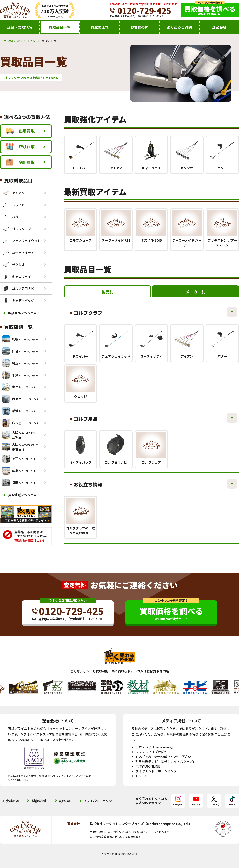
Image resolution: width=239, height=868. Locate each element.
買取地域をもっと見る (24, 495)
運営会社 (219, 27)
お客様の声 (139, 27)
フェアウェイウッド (21, 241)
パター (12, 217)
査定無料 (75, 585)
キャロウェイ (17, 277)
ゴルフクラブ (17, 229)
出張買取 (20, 131)
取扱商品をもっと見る (24, 313)
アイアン (13, 193)
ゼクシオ (13, 265)
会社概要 (12, 801)
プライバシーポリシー (99, 801)
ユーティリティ (18, 253)
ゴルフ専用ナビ (18, 288)
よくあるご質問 (179, 27)
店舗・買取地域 (20, 27)
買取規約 (65, 801)
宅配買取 (20, 162)
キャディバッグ (18, 300)
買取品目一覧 (60, 27)
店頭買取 (20, 147)
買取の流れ (100, 27)
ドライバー (15, 205)
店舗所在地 (39, 801)
